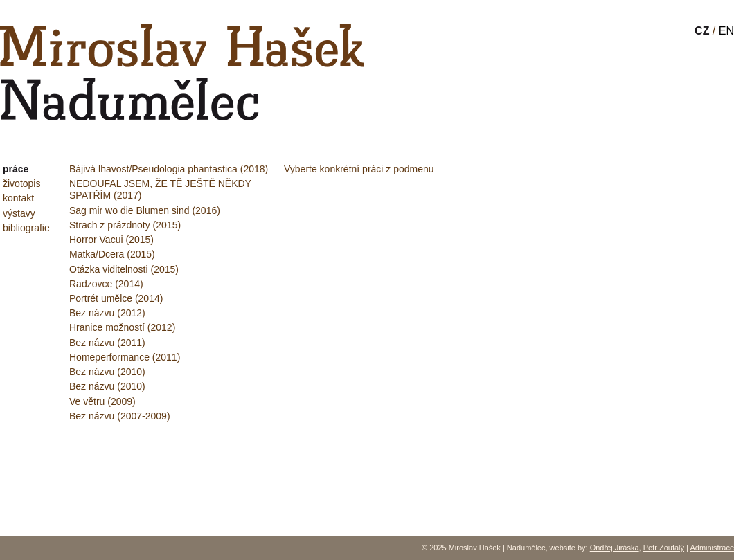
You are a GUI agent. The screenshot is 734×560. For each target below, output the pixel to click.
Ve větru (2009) (102, 401)
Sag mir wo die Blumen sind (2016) (145, 210)
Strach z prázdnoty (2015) (125, 225)
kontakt (18, 198)
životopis (21, 183)
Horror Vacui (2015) (111, 240)
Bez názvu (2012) (107, 313)
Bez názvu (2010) (107, 372)
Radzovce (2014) (106, 284)
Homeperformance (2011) (125, 357)
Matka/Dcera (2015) (112, 254)
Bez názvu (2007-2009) (120, 416)
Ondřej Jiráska (615, 548)
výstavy (19, 213)
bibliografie (26, 228)
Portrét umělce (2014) (116, 298)
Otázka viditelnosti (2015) (124, 269)
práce (16, 169)
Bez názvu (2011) (107, 343)
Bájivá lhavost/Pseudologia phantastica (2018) (169, 169)
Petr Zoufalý (664, 548)
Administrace (712, 548)
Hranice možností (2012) (122, 327)
